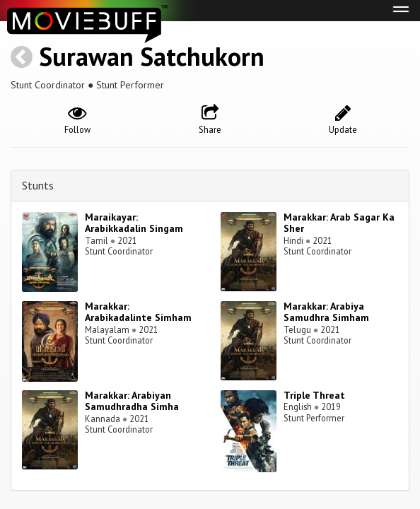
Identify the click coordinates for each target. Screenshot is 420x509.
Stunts (38, 185)
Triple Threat (314, 395)
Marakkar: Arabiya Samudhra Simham (326, 312)
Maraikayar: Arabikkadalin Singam (134, 223)
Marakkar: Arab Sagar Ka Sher (339, 223)
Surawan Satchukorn (152, 56)
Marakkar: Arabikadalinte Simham (138, 312)
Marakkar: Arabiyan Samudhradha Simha (132, 401)
